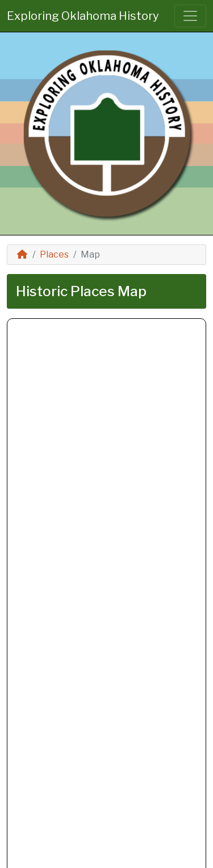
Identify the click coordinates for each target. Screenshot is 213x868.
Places (54, 254)
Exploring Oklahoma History (83, 16)
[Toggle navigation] (190, 16)
